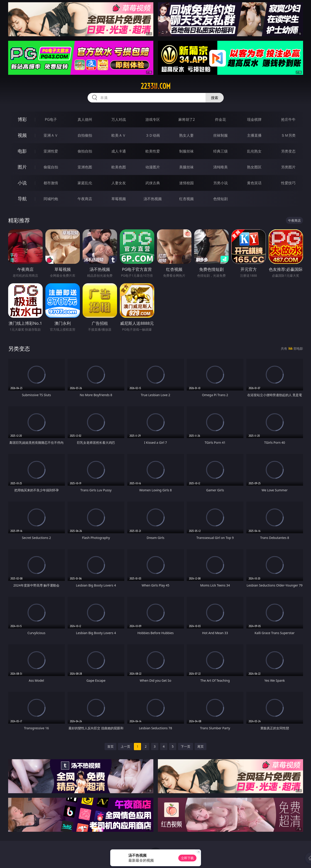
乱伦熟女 (254, 151)
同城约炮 (51, 199)
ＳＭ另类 (288, 135)
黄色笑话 (254, 183)
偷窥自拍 (51, 167)
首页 (110, 746)
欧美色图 (119, 167)
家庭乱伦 (85, 183)
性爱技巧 (288, 183)
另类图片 (288, 167)
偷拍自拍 (85, 151)
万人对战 (119, 119)
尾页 (201, 746)
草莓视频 (119, 199)
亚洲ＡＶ (51, 135)
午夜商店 (85, 199)
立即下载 (187, 858)
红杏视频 (186, 199)
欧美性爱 (153, 151)
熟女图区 (254, 167)
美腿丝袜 (186, 167)
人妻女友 (119, 183)
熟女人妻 (186, 135)
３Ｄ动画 (153, 135)
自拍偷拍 (85, 135)
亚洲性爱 (51, 151)
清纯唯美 (220, 167)
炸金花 (220, 119)
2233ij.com (156, 86)
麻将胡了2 (187, 119)
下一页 (186, 746)
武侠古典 (153, 183)
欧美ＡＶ (119, 135)
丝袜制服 (220, 135)
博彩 (22, 119)
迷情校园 (186, 183)
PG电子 (51, 119)
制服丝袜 (186, 151)
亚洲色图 (85, 167)
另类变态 (288, 151)
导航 (22, 199)
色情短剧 (220, 199)
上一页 (125, 746)
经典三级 (220, 151)
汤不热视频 (153, 199)
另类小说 (220, 183)
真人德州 (85, 119)
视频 (22, 135)
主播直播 (254, 135)
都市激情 (51, 183)
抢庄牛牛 (288, 119)
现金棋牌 (254, 119)
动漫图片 (153, 167)
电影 (22, 151)
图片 (22, 167)
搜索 (215, 98)
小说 (22, 183)
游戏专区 (153, 119)
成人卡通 (119, 151)
